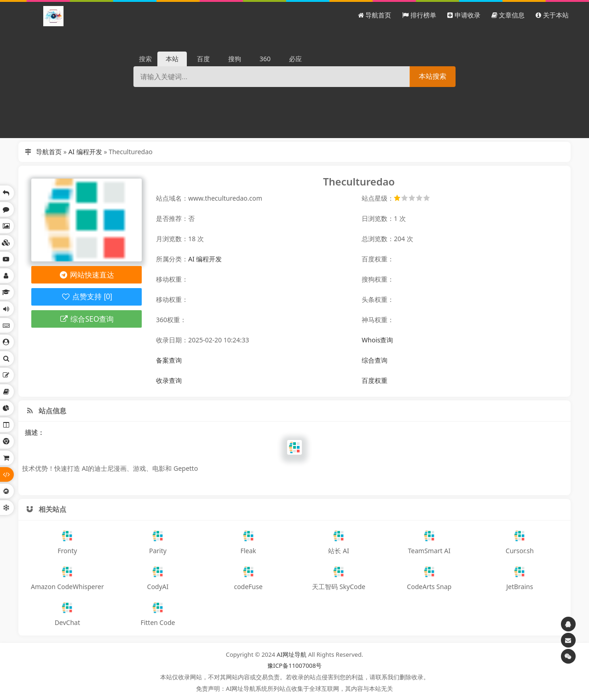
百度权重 (375, 380)
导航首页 (49, 152)
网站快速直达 (87, 275)
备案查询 (169, 360)
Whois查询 (377, 340)
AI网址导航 (292, 654)
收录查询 (169, 380)
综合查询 (375, 360)
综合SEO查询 (87, 319)
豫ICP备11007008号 (295, 665)
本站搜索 (433, 76)
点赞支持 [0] (86, 297)
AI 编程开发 (85, 152)
